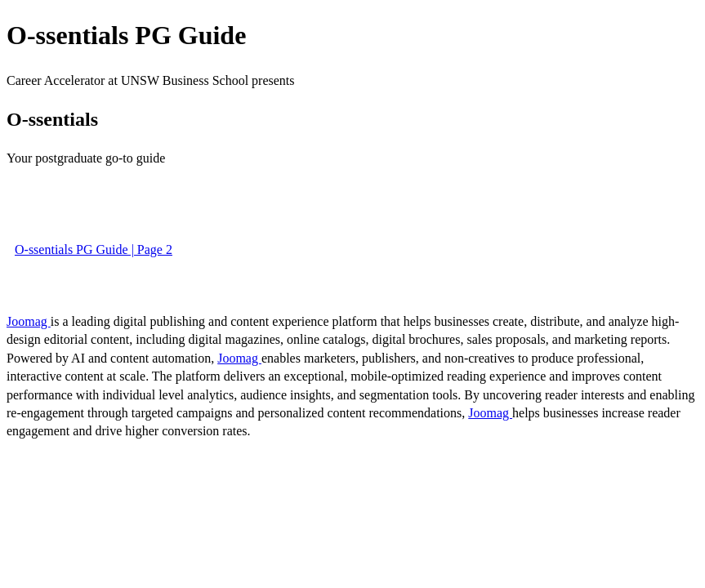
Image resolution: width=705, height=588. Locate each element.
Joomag (29, 321)
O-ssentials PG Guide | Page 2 (94, 249)
